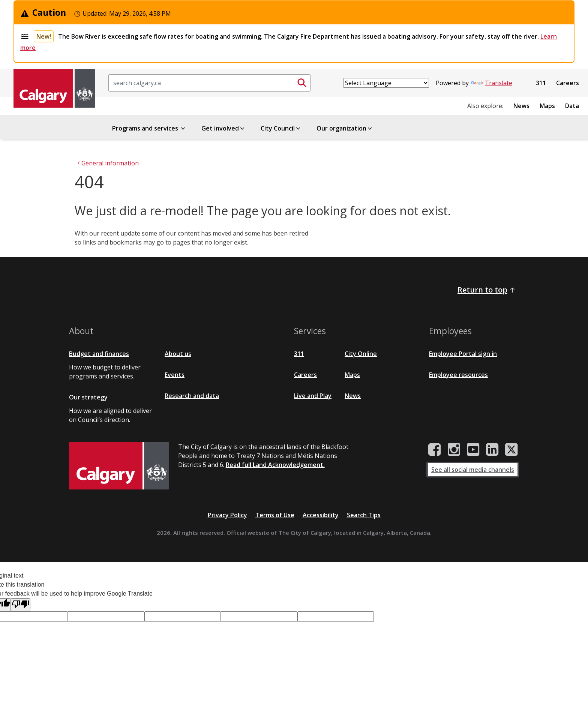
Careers (568, 83)
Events (175, 375)
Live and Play (313, 396)
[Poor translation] (21, 605)
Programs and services (149, 128)
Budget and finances (99, 354)
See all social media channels (473, 470)
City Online (361, 354)
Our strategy (88, 397)
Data (572, 106)
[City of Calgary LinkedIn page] (492, 450)
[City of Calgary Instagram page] (454, 450)
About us (178, 354)
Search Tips (364, 515)
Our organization (345, 128)
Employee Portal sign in (463, 354)
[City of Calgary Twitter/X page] (511, 450)
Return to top (487, 290)
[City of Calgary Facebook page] (435, 450)
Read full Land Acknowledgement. (275, 465)
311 (541, 83)
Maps (547, 106)
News (521, 106)
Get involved (223, 128)
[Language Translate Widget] (386, 83)
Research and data (192, 396)
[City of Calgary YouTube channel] (473, 450)
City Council (281, 128)
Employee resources (458, 375)
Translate (492, 83)
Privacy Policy (227, 515)
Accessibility (321, 515)
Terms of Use (275, 515)
